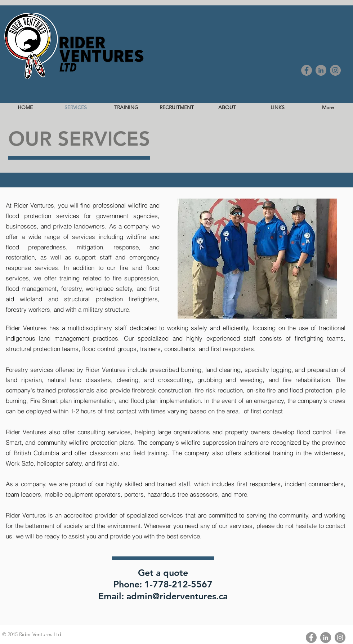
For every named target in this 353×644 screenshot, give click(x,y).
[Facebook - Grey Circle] (307, 70)
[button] (257, 259)
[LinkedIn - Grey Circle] (321, 70)
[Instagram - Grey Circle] (335, 70)
